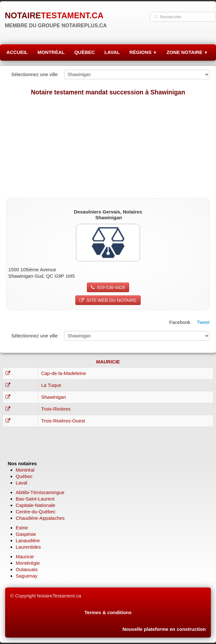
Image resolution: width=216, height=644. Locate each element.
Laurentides (28, 547)
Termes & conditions (108, 612)
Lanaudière (28, 540)
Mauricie (25, 557)
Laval (21, 483)
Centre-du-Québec (36, 512)
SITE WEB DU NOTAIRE (108, 300)
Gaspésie (26, 534)
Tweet (203, 322)
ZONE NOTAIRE (187, 52)
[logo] (56, 19)
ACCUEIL (17, 52)
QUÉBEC (85, 52)
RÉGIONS (143, 52)
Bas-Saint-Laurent (35, 499)
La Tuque (51, 385)
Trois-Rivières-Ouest (63, 421)
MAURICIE (108, 362)
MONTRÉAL (51, 52)
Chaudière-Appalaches (40, 518)
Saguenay (27, 576)
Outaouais (27, 569)
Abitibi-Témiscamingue (40, 492)
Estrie (22, 528)
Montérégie (28, 563)
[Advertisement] (108, 147)
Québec (24, 476)
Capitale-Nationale (35, 505)
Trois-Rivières (56, 409)
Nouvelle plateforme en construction (164, 629)
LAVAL (112, 52)
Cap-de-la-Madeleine (63, 373)
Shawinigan (54, 397)
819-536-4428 (108, 287)
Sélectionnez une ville (34, 74)
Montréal (25, 470)
